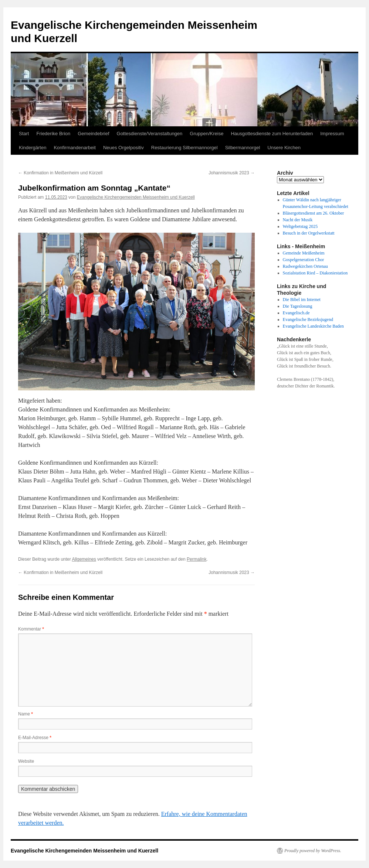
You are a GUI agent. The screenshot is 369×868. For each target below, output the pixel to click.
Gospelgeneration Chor (304, 260)
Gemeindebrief (93, 134)
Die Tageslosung (298, 306)
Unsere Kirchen (284, 148)
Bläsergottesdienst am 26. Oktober (314, 213)
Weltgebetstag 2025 (300, 226)
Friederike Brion (53, 134)
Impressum (332, 134)
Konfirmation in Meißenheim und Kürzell (60, 173)
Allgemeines (84, 559)
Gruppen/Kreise (206, 134)
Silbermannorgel (243, 148)
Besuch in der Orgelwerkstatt (309, 233)
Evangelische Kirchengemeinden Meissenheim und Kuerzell (136, 197)
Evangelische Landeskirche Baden (313, 326)
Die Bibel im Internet (302, 300)
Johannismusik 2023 (232, 173)
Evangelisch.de (296, 313)
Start (24, 134)
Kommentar (31, 629)
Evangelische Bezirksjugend (308, 319)
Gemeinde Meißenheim (304, 253)
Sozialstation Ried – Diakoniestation (315, 273)
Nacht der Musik (298, 220)
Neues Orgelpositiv (123, 148)
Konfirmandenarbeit (75, 148)
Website (26, 761)
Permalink (197, 559)
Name (26, 714)
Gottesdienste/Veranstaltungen (150, 134)
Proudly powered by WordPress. (313, 851)
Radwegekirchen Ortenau (305, 266)
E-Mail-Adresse (35, 738)
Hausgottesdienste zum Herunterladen (272, 134)
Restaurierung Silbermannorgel (184, 148)
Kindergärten (33, 148)
